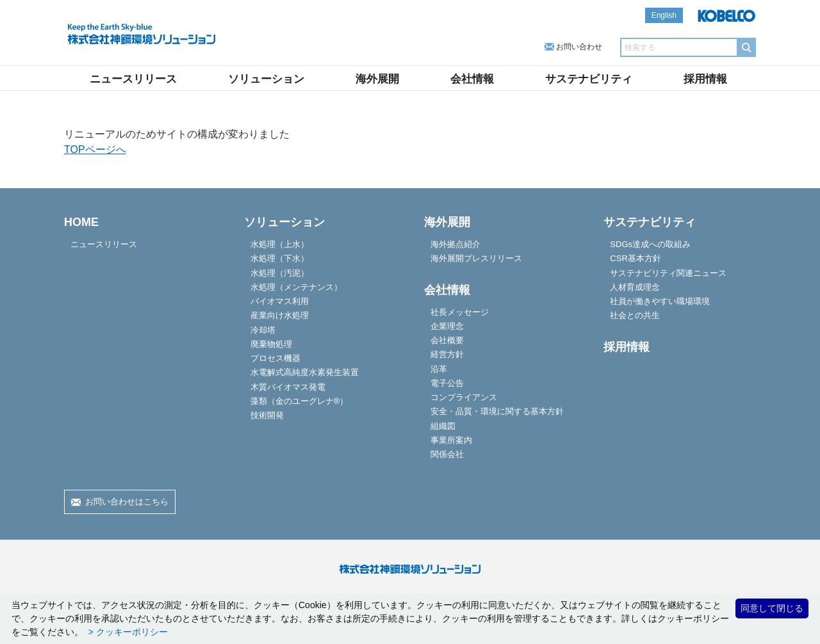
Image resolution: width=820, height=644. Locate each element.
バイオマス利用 (280, 301)
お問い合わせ (579, 47)
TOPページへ (95, 149)
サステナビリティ (589, 79)
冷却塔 (263, 330)
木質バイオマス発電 (288, 387)
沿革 (439, 369)
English (664, 15)
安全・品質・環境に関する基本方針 (497, 411)
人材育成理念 (635, 287)
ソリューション (266, 79)
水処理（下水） (280, 258)
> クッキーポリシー (127, 632)
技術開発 (267, 415)
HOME (81, 222)
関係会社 (447, 454)
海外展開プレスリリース (476, 258)
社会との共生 (635, 315)
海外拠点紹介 (455, 244)
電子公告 (447, 383)
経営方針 (447, 354)
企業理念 (447, 326)
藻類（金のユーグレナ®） (299, 401)
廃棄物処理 (271, 344)
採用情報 (705, 79)
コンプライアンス (464, 397)
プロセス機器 (275, 358)
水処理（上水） (280, 244)
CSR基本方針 (635, 258)
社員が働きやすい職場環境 (660, 301)
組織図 (443, 426)
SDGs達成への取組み (650, 244)
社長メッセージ (460, 312)
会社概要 (447, 340)
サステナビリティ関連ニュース (668, 273)
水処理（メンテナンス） (296, 287)
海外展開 (377, 79)
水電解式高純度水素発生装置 (305, 372)
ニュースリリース (133, 79)
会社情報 (472, 79)
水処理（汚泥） (280, 273)
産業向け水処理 (280, 315)
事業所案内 (451, 440)
